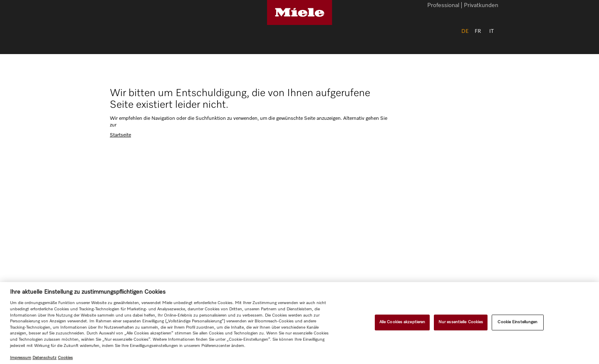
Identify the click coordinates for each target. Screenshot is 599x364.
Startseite (120, 135)
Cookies (65, 358)
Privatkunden (481, 6)
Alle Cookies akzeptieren (402, 322)
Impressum (21, 358)
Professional (443, 6)
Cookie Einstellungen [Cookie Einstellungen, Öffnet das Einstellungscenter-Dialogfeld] (517, 322)
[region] (299, 323)
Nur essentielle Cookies (461, 322)
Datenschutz (45, 358)
